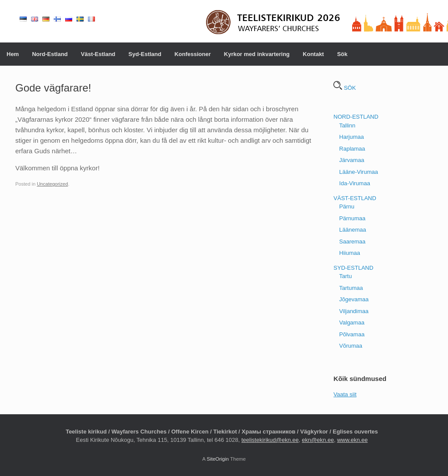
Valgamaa (352, 323)
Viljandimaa (354, 311)
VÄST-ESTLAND (355, 198)
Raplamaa (352, 149)
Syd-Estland (145, 54)
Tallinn (347, 125)
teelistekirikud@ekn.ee (270, 440)
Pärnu (347, 206)
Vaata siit (345, 394)
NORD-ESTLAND (356, 117)
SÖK (345, 88)
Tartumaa (351, 288)
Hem (13, 54)
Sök (342, 54)
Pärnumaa (352, 218)
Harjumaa (351, 137)
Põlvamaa (352, 334)
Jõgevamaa (354, 299)
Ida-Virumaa (355, 183)
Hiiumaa (350, 253)
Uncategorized (52, 184)
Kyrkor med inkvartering (257, 54)
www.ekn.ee (352, 440)
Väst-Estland (98, 54)
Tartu (345, 276)
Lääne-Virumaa (359, 172)
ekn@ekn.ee (318, 440)
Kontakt (313, 54)
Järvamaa (352, 160)
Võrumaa (351, 346)
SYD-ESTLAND (353, 268)
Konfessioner (193, 54)
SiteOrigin (218, 459)
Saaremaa (352, 242)
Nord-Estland (50, 54)
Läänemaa (352, 230)
